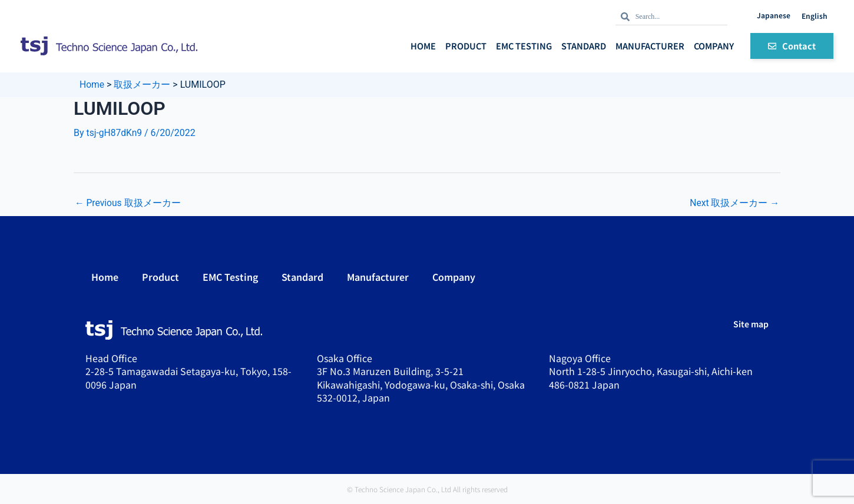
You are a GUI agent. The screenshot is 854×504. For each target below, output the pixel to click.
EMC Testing (524, 46)
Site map (751, 324)
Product (466, 46)
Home (423, 46)
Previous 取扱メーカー (128, 203)
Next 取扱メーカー (734, 203)
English (815, 16)
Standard (584, 46)
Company (714, 46)
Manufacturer (650, 46)
